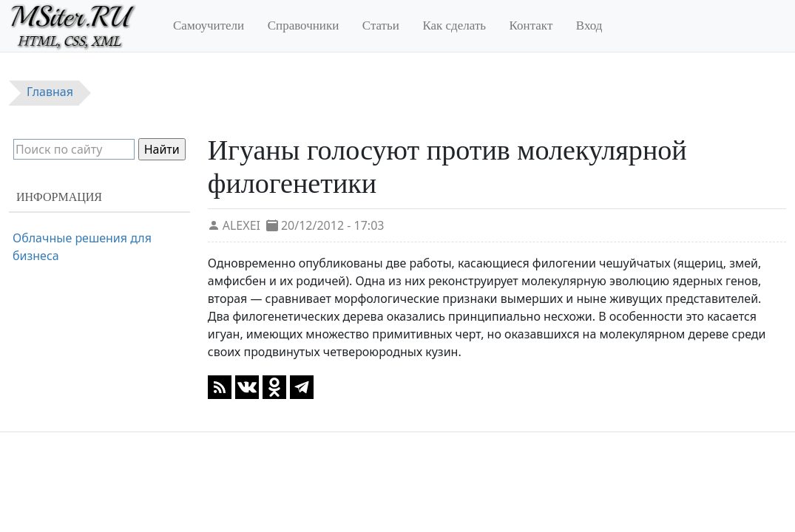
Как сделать (454, 25)
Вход (589, 25)
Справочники (304, 25)
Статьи (381, 25)
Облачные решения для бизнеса (82, 247)
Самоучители (209, 25)
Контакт (531, 25)
